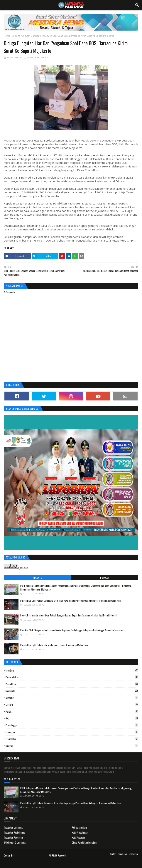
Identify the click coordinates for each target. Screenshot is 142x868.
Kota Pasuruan (79, 837)
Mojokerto (72, 691)
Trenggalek (72, 739)
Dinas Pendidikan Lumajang (84, 842)
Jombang (72, 698)
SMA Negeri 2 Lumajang (15, 842)
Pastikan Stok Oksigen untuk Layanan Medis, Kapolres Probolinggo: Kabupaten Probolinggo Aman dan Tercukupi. (72, 630)
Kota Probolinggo (80, 832)
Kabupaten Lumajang (13, 827)
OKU (72, 718)
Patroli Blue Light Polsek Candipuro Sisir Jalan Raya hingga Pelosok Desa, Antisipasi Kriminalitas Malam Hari (71, 601)
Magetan (72, 746)
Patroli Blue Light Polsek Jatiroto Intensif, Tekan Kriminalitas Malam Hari (54, 645)
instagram (134, 854)
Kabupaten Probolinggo (14, 832)
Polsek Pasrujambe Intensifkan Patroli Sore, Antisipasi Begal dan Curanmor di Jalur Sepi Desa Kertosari (69, 615)
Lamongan (72, 732)
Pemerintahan (72, 677)
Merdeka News (14, 58)
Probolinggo (72, 725)
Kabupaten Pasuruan (13, 837)
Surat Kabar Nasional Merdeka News (31, 855)
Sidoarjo (72, 705)
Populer (105, 577)
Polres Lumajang (80, 827)
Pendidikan (72, 684)
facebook (123, 854)
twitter (113, 854)
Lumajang (72, 670)
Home (7, 36)
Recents (37, 577)
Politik (72, 711)
